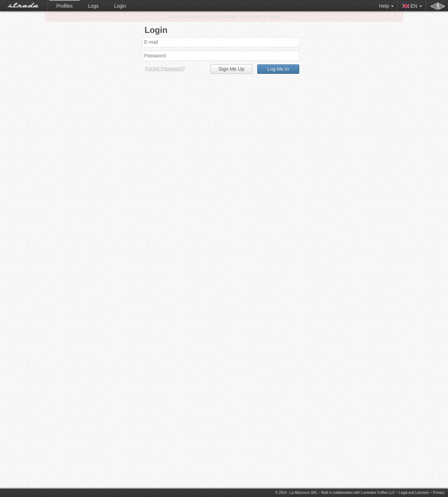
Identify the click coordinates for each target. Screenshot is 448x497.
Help (387, 6)
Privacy (439, 493)
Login (120, 6)
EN (412, 6)
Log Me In (278, 69)
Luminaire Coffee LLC (378, 493)
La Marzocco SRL (304, 493)
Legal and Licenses (414, 493)
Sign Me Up (232, 69)
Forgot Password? (165, 69)
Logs (93, 6)
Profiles (65, 6)
